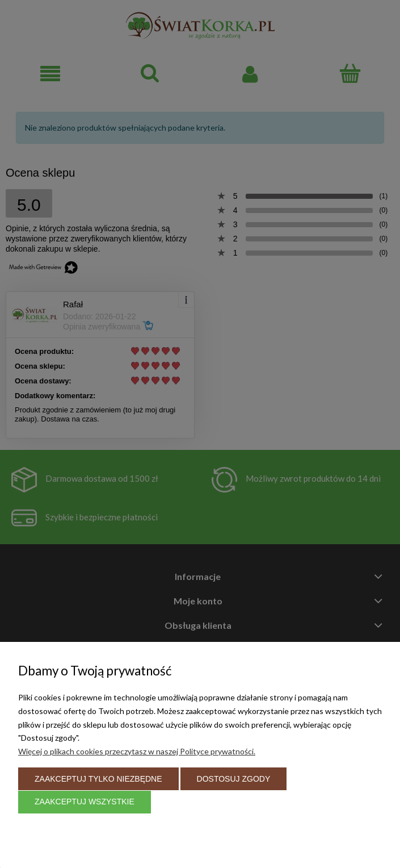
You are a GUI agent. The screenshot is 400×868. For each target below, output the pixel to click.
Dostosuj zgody (234, 779)
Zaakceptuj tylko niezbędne (98, 779)
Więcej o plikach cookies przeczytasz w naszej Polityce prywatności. (137, 751)
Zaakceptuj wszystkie (85, 802)
